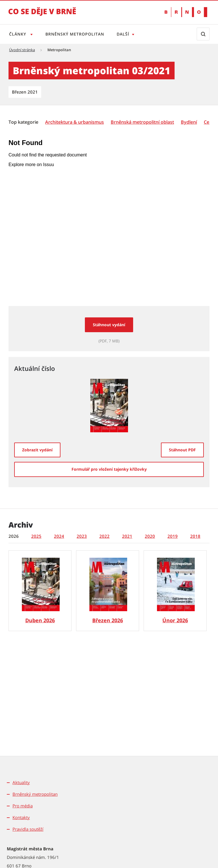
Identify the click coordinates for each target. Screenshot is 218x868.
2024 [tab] (59, 536)
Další (125, 34)
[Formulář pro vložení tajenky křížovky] (109, 469)
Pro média (23, 806)
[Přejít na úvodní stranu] (42, 15)
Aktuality (21, 782)
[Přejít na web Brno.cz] (186, 12)
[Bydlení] (189, 122)
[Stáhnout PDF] (182, 450)
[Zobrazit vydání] (37, 450)
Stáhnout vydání (109, 325)
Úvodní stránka (22, 50)
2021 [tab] (127, 536)
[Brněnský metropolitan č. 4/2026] (40, 591)
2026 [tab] (14, 536)
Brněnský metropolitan (76, 34)
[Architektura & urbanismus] (75, 122)
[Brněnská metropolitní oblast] (142, 122)
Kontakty (21, 817)
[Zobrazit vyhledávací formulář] (203, 34)
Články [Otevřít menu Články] (18, 34)
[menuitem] (24, 122)
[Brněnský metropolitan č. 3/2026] (108, 591)
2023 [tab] (82, 536)
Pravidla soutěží (28, 829)
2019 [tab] (173, 536)
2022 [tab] (104, 536)
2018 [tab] (195, 536)
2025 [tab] (36, 536)
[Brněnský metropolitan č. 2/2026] (175, 591)
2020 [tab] (150, 536)
